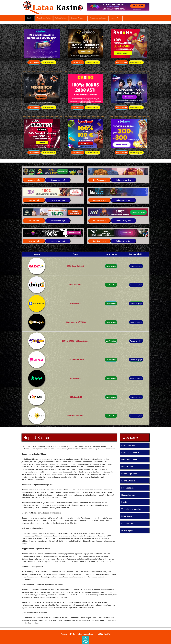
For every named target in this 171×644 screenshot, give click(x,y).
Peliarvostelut (127, 488)
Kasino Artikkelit (128, 481)
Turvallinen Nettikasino (98, 18)
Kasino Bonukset (129, 445)
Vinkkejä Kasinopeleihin (131, 509)
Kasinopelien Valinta (130, 452)
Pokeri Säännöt (128, 466)
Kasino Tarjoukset (129, 474)
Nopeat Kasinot (128, 495)
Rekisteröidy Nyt (49, 62)
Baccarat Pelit (127, 523)
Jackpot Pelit (115, 18)
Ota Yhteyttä (127, 530)
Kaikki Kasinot (127, 516)
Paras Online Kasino (44, 18)
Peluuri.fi (65, 634)
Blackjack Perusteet (78, 18)
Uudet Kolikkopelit (129, 459)
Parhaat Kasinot (61, 18)
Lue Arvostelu (34, 62)
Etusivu (30, 18)
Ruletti (124, 502)
